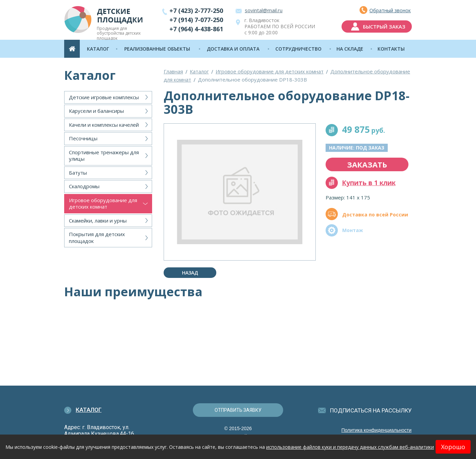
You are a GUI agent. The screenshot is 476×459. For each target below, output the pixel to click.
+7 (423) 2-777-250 (196, 11)
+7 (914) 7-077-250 (196, 20)
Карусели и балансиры (96, 111)
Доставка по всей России (375, 215)
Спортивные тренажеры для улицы (104, 156)
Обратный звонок (390, 10)
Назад (190, 273)
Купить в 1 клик (369, 183)
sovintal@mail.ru (264, 10)
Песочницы (83, 138)
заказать (367, 164)
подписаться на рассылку (371, 410)
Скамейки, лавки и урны (98, 220)
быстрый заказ (384, 27)
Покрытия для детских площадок (97, 237)
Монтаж (353, 230)
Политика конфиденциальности (376, 430)
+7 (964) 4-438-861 (196, 29)
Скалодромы (84, 186)
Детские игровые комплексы (104, 97)
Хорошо (453, 447)
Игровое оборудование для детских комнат (103, 204)
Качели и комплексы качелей (104, 125)
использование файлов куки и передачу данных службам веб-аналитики (350, 447)
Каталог (199, 71)
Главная (173, 71)
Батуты (78, 173)
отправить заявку (238, 410)
